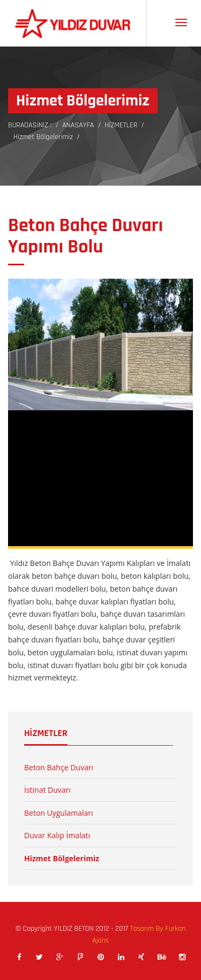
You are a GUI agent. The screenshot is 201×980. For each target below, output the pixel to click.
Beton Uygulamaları (59, 813)
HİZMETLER (121, 125)
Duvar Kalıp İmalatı (57, 835)
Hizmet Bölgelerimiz (43, 137)
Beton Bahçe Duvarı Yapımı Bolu (86, 236)
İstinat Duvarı (47, 790)
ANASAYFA (78, 125)
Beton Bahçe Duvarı (59, 767)
